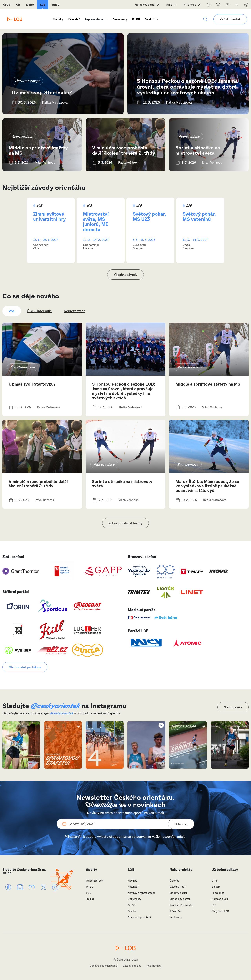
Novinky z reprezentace (142, 893)
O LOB (136, 19)
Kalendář (74, 19)
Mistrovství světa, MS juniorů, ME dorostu (96, 222)
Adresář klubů (220, 899)
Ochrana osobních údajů (104, 966)
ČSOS (7, 5)
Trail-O (56, 5)
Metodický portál (145, 5)
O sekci (149, 19)
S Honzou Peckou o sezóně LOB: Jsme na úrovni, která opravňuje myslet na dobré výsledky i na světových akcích (187, 86)
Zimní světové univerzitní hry (49, 216)
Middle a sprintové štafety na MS (38, 150)
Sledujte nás (233, 707)
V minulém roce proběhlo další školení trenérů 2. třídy (123, 150)
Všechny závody (125, 275)
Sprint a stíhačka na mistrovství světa (198, 150)
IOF (214, 905)
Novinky (58, 19)
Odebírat (181, 824)
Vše (12, 311)
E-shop (192, 5)
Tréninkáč (175, 911)
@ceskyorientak (55, 706)
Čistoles (174, 881)
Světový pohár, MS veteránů (199, 216)
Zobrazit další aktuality (125, 523)
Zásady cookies (132, 966)
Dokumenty (120, 19)
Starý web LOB (220, 911)
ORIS (169, 5)
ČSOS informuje (27, 81)
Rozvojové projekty (181, 905)
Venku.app (176, 917)
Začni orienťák (230, 19)
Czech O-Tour (177, 887)
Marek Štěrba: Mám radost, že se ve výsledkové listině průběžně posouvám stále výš (207, 486)
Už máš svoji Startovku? (42, 92)
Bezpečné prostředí (139, 917)
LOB (43, 5)
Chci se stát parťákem (25, 667)
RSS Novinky (154, 966)
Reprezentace (94, 19)
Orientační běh (95, 881)
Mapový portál (178, 893)
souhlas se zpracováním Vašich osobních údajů (150, 836)
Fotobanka (218, 893)
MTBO (30, 5)
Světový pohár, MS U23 (149, 216)
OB (18, 5)
